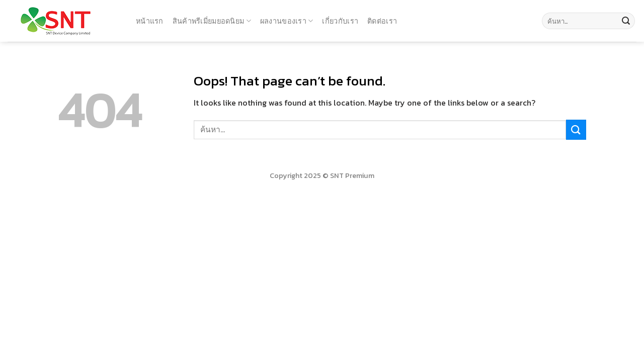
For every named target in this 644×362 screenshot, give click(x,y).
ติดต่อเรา (382, 21)
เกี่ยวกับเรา (340, 21)
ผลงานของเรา (287, 21)
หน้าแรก (150, 21)
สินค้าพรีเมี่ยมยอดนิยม (212, 21)
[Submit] (626, 21)
